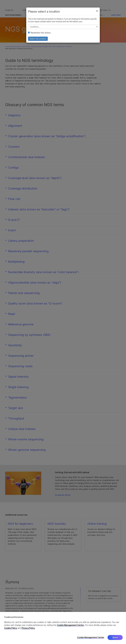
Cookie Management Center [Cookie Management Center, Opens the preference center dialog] (91, 637)
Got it (115, 637)
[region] (63, 628)
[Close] (97, 11)
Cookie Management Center (71, 625)
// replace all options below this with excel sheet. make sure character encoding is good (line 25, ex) (63, 27)
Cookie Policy (11, 628)
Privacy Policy (28, 628)
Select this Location (38, 39)
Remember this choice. (39, 33)
